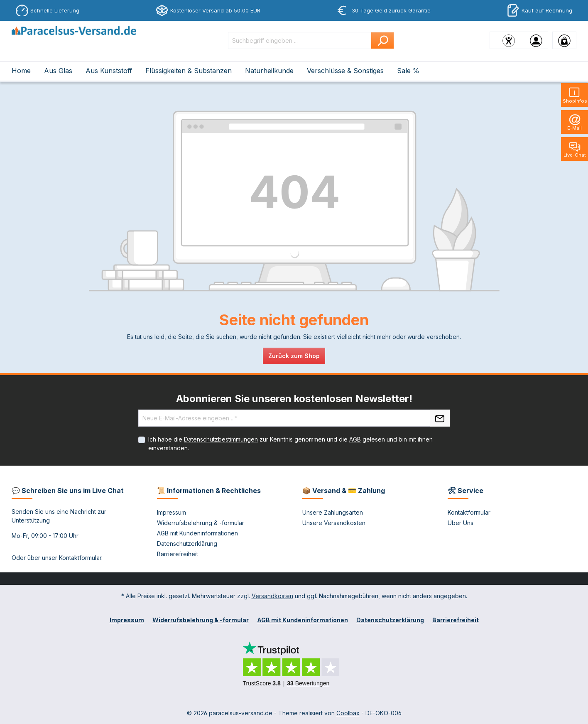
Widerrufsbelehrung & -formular (201, 523)
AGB (355, 439)
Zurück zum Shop (294, 356)
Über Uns (461, 523)
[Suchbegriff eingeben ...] (300, 40)
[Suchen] (383, 40)
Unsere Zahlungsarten (333, 512)
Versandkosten (272, 596)
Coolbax (348, 713)
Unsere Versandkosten (334, 523)
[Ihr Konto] (536, 40)
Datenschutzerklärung (187, 544)
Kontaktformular (80, 558)
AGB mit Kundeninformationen (197, 533)
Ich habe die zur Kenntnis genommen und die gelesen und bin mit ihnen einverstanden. (290, 444)
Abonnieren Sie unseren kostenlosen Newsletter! (294, 399)
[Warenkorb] (564, 40)
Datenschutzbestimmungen (221, 439)
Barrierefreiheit (178, 554)
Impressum (171, 512)
